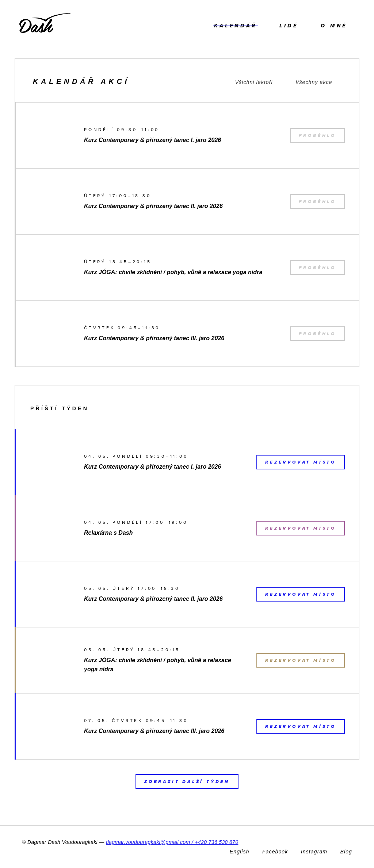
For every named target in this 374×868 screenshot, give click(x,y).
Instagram (314, 852)
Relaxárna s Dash (108, 533)
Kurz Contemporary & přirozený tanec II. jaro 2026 (153, 206)
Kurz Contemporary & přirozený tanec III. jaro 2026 (154, 338)
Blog (346, 852)
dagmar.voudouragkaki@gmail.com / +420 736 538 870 (172, 842)
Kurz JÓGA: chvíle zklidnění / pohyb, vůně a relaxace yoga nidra (173, 272)
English (240, 852)
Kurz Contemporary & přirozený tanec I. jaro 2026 (152, 140)
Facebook (275, 852)
